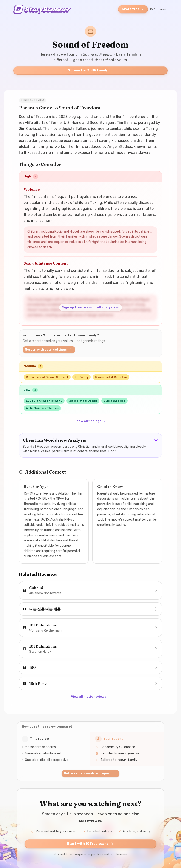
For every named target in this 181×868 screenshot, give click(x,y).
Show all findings (90, 421)
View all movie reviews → (90, 697)
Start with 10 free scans (90, 844)
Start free (133, 9)
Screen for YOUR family (91, 70)
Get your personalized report (90, 773)
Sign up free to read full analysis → (90, 307)
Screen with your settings (49, 350)
